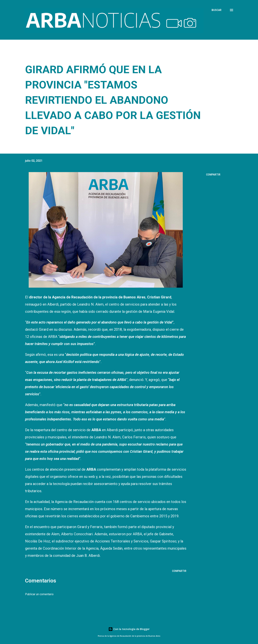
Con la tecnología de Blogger (129, 629)
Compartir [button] (213, 175)
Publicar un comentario (39, 594)
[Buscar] (217, 10)
